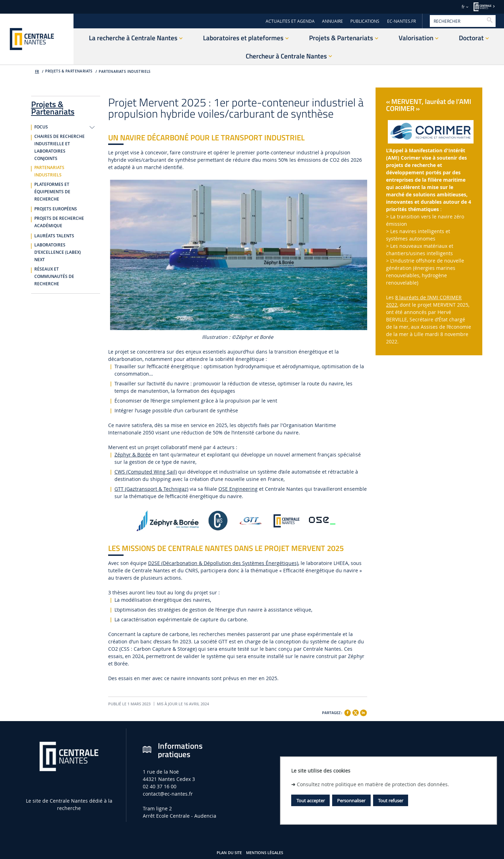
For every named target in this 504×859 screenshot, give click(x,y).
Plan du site (229, 853)
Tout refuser (391, 801)
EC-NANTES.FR (401, 21)
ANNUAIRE (332, 21)
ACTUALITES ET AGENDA (290, 21)
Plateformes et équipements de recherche (52, 192)
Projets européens (56, 209)
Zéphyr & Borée (133, 455)
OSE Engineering (238, 489)
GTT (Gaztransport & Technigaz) (151, 489)
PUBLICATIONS (365, 21)
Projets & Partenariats (53, 107)
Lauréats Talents (54, 236)
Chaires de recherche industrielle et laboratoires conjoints (59, 148)
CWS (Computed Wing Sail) (146, 472)
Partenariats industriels (125, 72)
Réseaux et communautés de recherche (54, 277)
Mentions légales (265, 853)
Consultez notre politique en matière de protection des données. (373, 784)
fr (463, 7)
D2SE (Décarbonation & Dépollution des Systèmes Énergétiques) (223, 563)
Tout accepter (311, 801)
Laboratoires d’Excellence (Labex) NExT (58, 252)
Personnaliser (351, 801)
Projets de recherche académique (59, 222)
